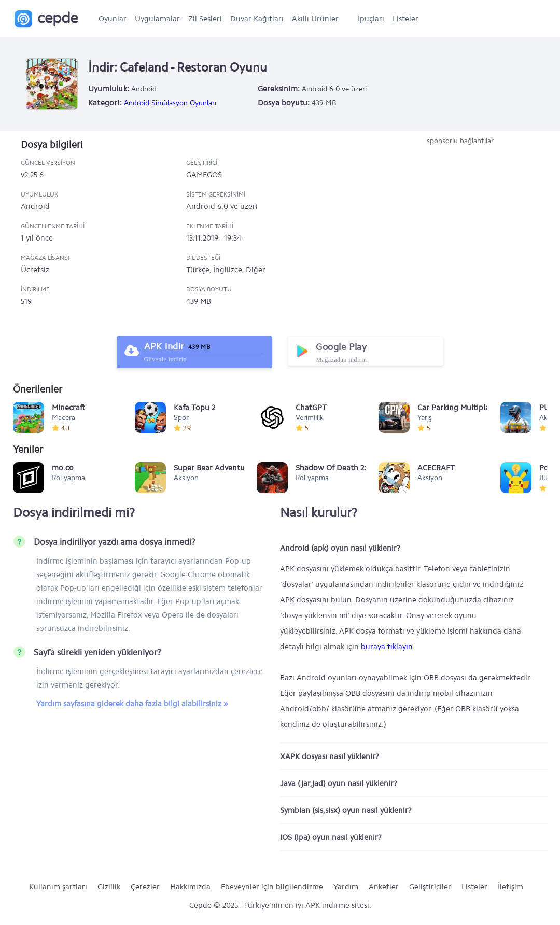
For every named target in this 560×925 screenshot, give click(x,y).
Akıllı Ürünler (315, 19)
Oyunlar (113, 19)
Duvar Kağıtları (257, 19)
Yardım (346, 887)
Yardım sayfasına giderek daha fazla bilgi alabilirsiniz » (132, 704)
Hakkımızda (190, 887)
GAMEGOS (204, 175)
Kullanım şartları (58, 887)
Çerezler (145, 887)
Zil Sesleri (205, 19)
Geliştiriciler (430, 887)
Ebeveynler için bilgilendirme (272, 887)
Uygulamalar (157, 19)
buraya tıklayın (387, 647)
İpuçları (371, 19)
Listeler (405, 19)
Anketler (384, 887)
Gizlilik (109, 887)
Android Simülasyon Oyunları (170, 103)
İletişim (510, 887)
